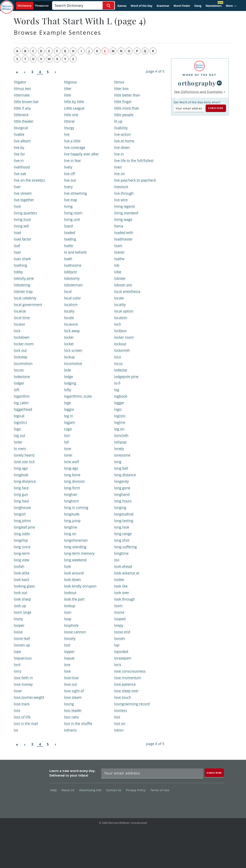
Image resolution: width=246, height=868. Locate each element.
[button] (231, 6)
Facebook (175, 801)
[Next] (55, 72)
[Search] (83, 5)
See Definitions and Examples (198, 92)
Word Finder (182, 6)
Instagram (217, 801)
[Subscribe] (214, 773)
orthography (197, 83)
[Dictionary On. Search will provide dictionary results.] (33, 6)
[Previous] (25, 72)
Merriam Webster (29, 787)
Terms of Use (160, 790)
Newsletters (214, 6)
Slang (198, 6)
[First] (17, 72)
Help (54, 790)
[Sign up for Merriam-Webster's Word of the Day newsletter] (152, 773)
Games (122, 6)
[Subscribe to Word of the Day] (189, 108)
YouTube (203, 801)
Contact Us (115, 790)
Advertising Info (91, 790)
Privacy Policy (137, 790)
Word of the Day (142, 6)
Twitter (189, 801)
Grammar (163, 6)
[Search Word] (108, 5)
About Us (69, 790)
